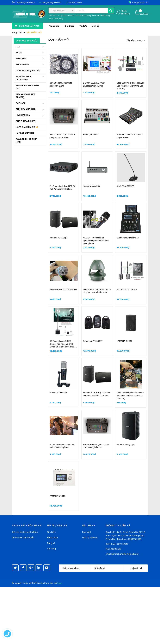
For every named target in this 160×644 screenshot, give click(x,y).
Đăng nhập (52, 538)
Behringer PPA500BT (93, 341)
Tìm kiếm (51, 532)
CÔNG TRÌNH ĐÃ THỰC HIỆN (27, 141)
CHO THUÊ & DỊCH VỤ (26, 121)
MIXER (19, 53)
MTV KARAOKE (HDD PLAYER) (26, 96)
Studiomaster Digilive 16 (128, 238)
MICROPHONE (23, 65)
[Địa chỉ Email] (107, 568)
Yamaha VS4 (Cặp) (58, 238)
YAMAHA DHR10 (125, 341)
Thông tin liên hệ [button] (118, 526)
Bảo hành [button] (89, 526)
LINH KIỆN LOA (23, 115)
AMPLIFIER (21, 59)
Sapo (60, 583)
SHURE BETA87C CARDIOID (63, 290)
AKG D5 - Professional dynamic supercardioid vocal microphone (96, 241)
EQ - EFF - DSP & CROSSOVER (24, 78)
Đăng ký (51, 543)
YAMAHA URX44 (57, 496)
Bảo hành (87, 532)
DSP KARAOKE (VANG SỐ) (28, 71)
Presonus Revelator (59, 393)
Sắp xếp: (131, 40)
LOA (18, 47)
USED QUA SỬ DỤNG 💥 (27, 127)
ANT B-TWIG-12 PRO (127, 290)
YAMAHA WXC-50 (91, 186)
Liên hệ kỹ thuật (90, 538)
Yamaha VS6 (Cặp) (126, 445)
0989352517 (76, 2)
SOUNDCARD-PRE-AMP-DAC (27, 87)
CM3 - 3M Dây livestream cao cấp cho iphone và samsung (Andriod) (130, 396)
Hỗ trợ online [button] (57, 526)
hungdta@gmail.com (52, 2)
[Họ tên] (75, 568)
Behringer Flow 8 (91, 135)
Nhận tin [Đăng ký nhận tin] (136, 568)
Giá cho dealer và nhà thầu (25, 532)
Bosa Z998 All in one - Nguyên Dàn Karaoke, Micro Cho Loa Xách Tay (131, 86)
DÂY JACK (21, 103)
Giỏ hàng (51, 549)
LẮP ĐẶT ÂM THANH (26, 133)
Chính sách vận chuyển (23, 538)
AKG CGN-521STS (125, 186)
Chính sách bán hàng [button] (27, 526)
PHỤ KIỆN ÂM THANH (26, 109)
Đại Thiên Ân (38, 583)
